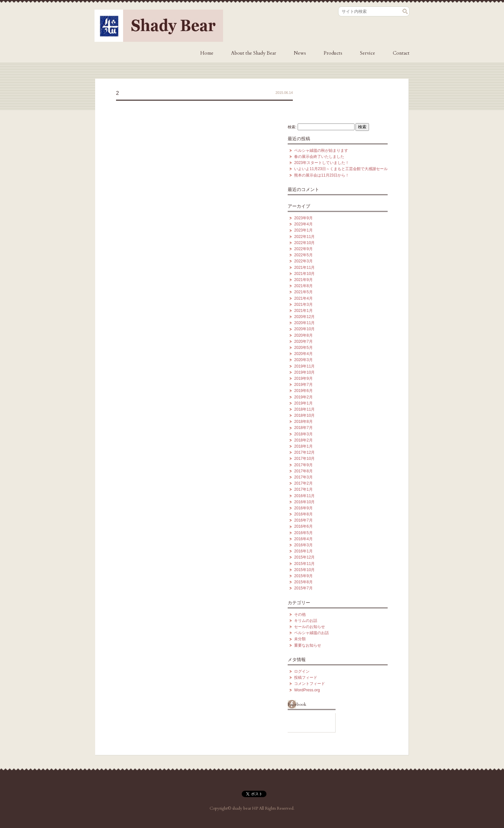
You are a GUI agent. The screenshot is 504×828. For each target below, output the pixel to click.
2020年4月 (303, 354)
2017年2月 (303, 483)
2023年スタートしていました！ (322, 163)
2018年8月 (303, 422)
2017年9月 (303, 465)
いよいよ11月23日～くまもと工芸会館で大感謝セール (341, 169)
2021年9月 (303, 280)
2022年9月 (303, 249)
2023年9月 (303, 218)
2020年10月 (304, 329)
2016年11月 (304, 496)
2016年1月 (303, 551)
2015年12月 (304, 557)
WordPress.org (307, 690)
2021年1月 (303, 311)
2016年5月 (303, 533)
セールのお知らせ (310, 627)
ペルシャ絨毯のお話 (311, 633)
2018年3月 (303, 434)
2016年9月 (303, 508)
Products (333, 53)
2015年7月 (303, 588)
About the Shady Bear (254, 53)
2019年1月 (303, 403)
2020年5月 (303, 348)
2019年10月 (304, 372)
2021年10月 (304, 274)
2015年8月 (303, 582)
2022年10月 (304, 243)
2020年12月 (304, 317)
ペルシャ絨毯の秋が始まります (321, 150)
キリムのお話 (306, 621)
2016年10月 (304, 502)
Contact (401, 53)
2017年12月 (304, 452)
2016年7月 (303, 520)
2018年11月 (304, 409)
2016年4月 (303, 539)
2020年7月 (303, 341)
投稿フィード (306, 678)
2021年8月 (303, 286)
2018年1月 (303, 446)
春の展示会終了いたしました (319, 157)
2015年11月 (304, 564)
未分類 (300, 639)
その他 (300, 614)
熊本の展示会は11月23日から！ (322, 175)
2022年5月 (303, 255)
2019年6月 (303, 391)
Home (207, 53)
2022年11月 (304, 237)
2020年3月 (303, 360)
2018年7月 (303, 428)
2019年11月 (304, 366)
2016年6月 (303, 526)
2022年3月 (303, 261)
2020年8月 (303, 335)
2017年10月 (304, 459)
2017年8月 (303, 471)
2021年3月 (303, 305)
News (300, 53)
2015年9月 (303, 576)
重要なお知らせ (308, 645)
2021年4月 (303, 298)
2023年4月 (303, 224)
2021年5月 (303, 292)
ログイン (302, 671)
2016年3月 (303, 545)
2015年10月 (304, 570)
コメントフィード (310, 684)
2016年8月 (303, 514)
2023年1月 (303, 230)
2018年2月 (303, 440)
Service (368, 53)
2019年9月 (303, 378)
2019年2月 (303, 397)
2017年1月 (303, 489)
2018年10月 (304, 415)
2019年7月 (303, 385)
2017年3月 (303, 477)
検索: (292, 127)
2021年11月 (304, 268)
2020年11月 (304, 323)
